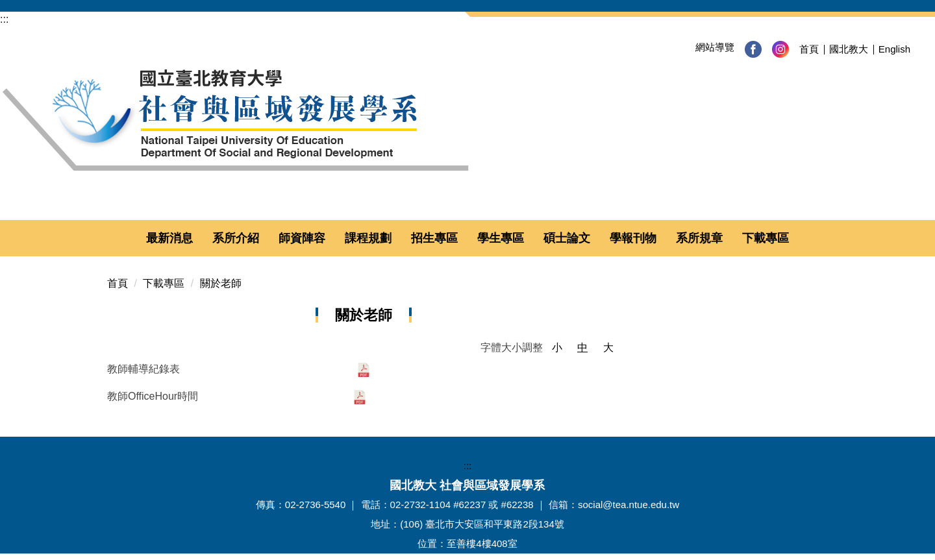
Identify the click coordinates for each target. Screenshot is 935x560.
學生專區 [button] (501, 238)
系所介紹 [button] (236, 238)
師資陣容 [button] (302, 238)
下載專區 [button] (766, 238)
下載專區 (164, 283)
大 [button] (608, 347)
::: (4, 19)
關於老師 (221, 283)
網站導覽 (715, 47)
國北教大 (849, 49)
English (894, 49)
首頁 (809, 49)
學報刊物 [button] (633, 238)
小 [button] (557, 347)
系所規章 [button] (699, 238)
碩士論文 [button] (567, 238)
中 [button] (582, 347)
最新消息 (169, 238)
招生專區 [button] (434, 238)
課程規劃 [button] (368, 238)
